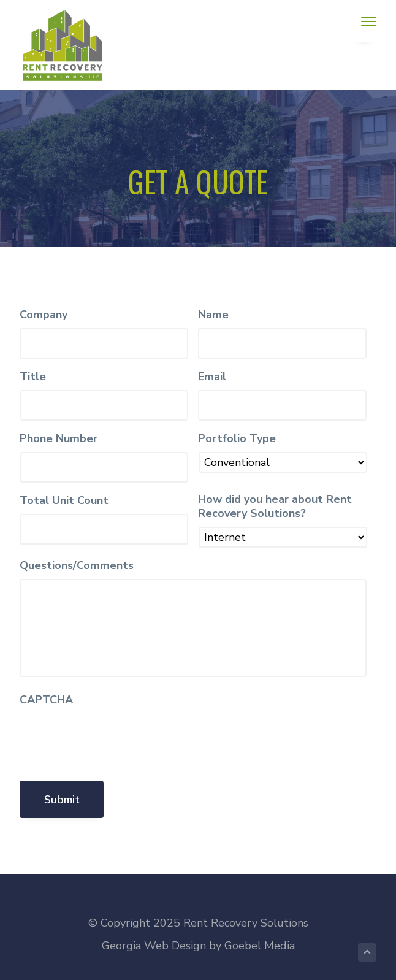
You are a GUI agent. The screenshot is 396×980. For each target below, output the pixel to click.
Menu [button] (364, 21)
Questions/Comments (77, 566)
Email (212, 377)
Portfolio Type (237, 439)
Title (33, 377)
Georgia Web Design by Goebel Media (198, 946)
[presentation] (113, 737)
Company (44, 315)
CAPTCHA (46, 700)
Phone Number (59, 439)
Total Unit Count (64, 501)
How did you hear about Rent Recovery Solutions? (275, 507)
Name (213, 315)
